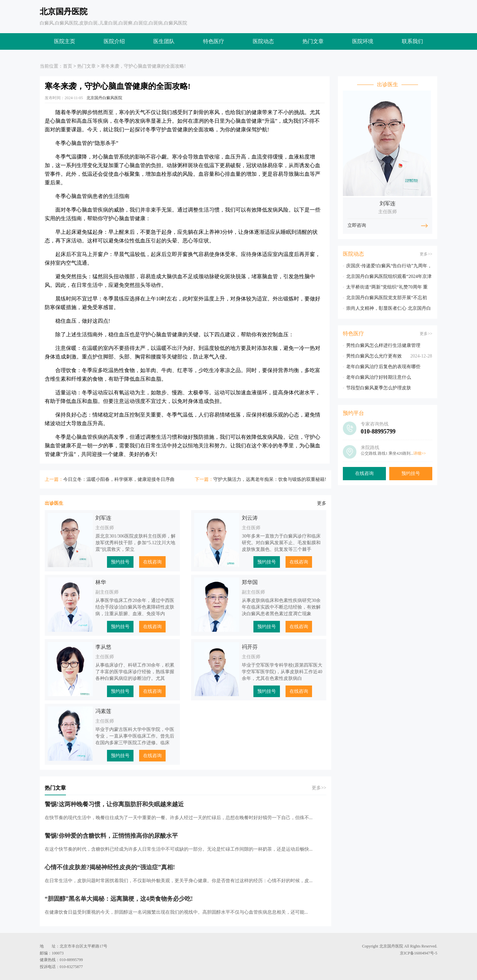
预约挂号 (120, 562)
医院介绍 (114, 41)
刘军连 (103, 518)
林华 (101, 582)
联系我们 (412, 41)
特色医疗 (214, 41)
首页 (68, 66)
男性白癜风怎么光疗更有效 (374, 356)
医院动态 (263, 41)
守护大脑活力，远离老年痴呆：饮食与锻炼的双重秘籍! (270, 479)
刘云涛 (250, 518)
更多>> (319, 788)
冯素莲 (103, 711)
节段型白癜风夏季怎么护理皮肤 (379, 388)
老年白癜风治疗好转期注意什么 (379, 377)
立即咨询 (357, 226)
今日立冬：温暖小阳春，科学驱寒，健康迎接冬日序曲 (119, 479)
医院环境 (363, 41)
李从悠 (103, 647)
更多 (322, 503)
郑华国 (250, 582)
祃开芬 (250, 647)
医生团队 (164, 41)
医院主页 (65, 41)
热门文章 (313, 41)
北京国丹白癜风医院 (104, 98)
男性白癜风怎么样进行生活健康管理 (383, 345)
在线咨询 (152, 562)
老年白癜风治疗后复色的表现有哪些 (383, 367)
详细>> (420, 453)
